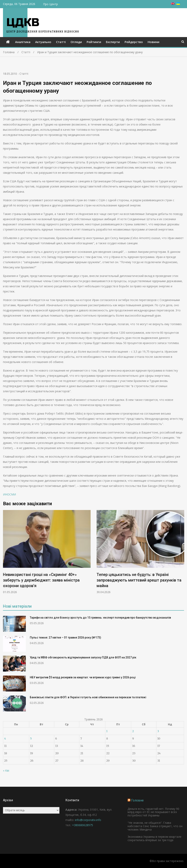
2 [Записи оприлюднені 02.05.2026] (133, 731)
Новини (154, 42)
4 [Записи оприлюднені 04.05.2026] (5, 739)
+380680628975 (83, 825)
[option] (47, 552)
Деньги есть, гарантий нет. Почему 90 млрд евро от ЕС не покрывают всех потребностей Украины (153, 812)
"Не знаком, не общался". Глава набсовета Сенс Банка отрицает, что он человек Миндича (155, 826)
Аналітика (23, 42)
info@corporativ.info (88, 820)
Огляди (76, 42)
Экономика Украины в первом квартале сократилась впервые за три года (155, 838)
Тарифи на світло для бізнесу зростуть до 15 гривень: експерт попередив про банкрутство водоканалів (100, 618)
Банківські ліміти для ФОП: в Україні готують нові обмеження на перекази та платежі (88, 697)
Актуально (43, 42)
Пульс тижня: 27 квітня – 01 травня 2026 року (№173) (65, 638)
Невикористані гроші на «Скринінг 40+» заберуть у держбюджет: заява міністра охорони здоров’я (41, 580)
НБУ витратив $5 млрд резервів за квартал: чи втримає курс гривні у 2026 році (83, 677)
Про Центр (50, 4)
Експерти (113, 42)
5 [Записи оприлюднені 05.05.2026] (31, 739)
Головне (137, 800)
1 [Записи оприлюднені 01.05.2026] (107, 731)
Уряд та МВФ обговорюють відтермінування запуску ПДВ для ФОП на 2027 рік (83, 657)
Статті (61, 42)
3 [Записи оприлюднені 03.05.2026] (158, 731)
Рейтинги (94, 42)
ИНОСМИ (9, 494)
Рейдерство (134, 42)
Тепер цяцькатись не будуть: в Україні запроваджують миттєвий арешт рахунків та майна (139, 580)
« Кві (6, 770)
